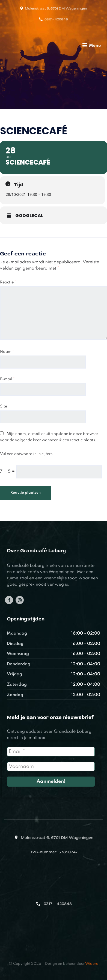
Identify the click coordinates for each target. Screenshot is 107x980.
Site (4, 406)
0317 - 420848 (56, 19)
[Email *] (51, 752)
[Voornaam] (51, 766)
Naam (7, 352)
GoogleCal (29, 216)
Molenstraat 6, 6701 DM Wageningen (56, 8)
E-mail (7, 379)
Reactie (8, 282)
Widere (92, 964)
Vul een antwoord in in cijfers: (27, 454)
